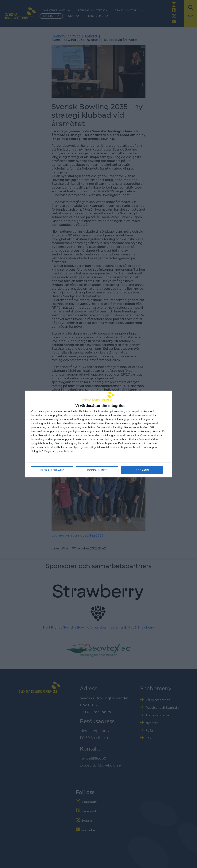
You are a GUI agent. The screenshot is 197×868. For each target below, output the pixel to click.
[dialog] (98, 434)
